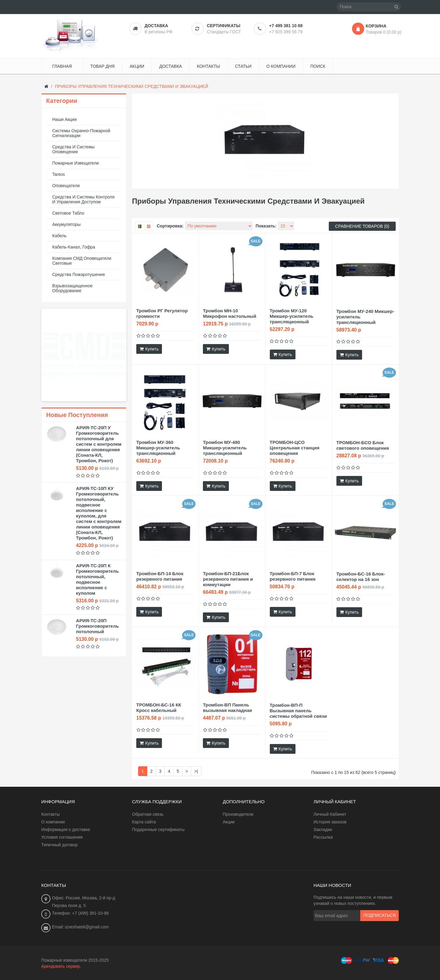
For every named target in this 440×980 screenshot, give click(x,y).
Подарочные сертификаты (158, 829)
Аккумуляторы (66, 224)
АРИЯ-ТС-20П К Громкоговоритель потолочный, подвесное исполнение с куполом (97, 579)
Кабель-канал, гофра (74, 247)
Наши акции (64, 119)
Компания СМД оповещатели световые (82, 261)
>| (196, 771)
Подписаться (380, 916)
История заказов (330, 822)
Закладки (323, 829)
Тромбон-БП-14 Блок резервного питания (160, 576)
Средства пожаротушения (79, 274)
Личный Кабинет (330, 814)
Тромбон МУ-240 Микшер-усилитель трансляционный (365, 317)
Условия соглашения (62, 837)
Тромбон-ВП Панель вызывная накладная (227, 708)
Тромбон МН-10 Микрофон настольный (229, 313)
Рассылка (323, 837)
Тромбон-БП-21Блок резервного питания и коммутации (228, 579)
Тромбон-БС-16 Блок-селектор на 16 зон (361, 577)
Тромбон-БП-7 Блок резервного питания (293, 576)
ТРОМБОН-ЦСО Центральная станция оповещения (295, 448)
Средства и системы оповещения (73, 149)
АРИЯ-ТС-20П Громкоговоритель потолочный (97, 626)
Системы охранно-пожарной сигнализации (81, 133)
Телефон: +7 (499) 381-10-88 (80, 913)
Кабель (59, 236)
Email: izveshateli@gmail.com (80, 927)
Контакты (50, 814)
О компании (53, 822)
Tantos (59, 174)
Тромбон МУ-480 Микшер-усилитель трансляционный (225, 448)
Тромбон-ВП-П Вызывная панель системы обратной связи (298, 711)
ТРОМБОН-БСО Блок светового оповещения (363, 445)
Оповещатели (66, 186)
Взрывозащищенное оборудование (72, 288)
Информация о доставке (66, 829)
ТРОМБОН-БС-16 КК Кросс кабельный (159, 708)
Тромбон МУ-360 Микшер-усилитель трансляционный (158, 448)
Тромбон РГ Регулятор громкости (162, 313)
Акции (229, 822)
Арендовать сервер (61, 966)
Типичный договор (59, 845)
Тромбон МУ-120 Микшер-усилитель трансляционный (292, 316)
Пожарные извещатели (75, 163)
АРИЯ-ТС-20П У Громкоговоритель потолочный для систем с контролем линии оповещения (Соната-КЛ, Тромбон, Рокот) (99, 444)
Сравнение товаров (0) (362, 226)
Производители (238, 814)
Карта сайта (144, 822)
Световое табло (68, 213)
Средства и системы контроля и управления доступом (83, 199)
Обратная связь (148, 814)
